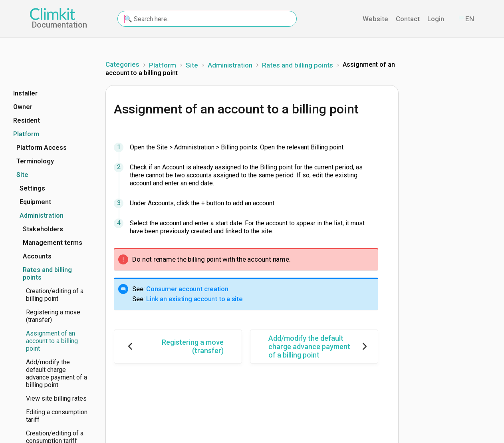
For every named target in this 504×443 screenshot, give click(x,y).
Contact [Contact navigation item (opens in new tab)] (409, 19)
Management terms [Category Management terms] (53, 243)
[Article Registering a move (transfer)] (51, 316)
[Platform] (163, 64)
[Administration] (231, 64)
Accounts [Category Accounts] (37, 256)
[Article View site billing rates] (51, 398)
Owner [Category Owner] (23, 107)
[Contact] (452, 19)
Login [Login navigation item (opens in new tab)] (437, 19)
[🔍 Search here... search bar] (207, 19)
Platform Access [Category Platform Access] (42, 148)
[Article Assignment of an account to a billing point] (51, 341)
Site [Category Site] (22, 175)
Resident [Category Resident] (27, 120)
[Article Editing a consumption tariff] (51, 416)
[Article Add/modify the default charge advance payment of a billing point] (51, 373)
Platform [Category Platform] (26, 134)
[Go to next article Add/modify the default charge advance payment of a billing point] (314, 347)
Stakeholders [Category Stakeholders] (43, 229)
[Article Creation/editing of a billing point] (51, 295)
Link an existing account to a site (194, 299)
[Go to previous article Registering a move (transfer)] (178, 347)
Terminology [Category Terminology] (35, 161)
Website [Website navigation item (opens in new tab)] (376, 19)
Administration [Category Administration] (42, 216)
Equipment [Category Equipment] (35, 202)
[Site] (193, 64)
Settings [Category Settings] (32, 188)
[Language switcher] (466, 19)
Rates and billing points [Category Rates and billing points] (47, 274)
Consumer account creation (187, 289)
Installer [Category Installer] (25, 93)
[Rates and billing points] (298, 64)
